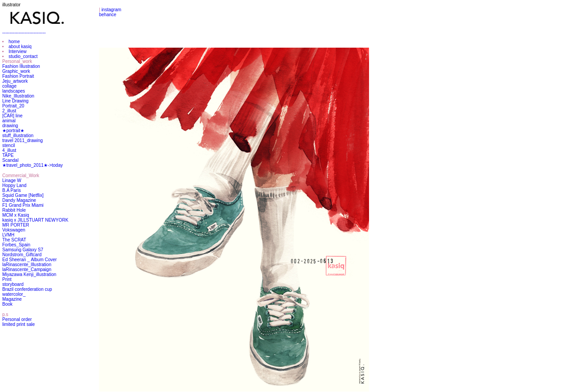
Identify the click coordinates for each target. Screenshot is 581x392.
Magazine (12, 299)
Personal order (17, 319)
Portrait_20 (13, 106)
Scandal (10, 160)
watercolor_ (14, 294)
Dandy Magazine (19, 200)
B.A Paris (11, 190)
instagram (111, 10)
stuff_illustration (18, 136)
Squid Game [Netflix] (23, 195)
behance (108, 15)
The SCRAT (14, 240)
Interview (18, 51)
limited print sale (18, 324)
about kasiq (20, 47)
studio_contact (23, 56)
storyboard (13, 284)
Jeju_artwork (15, 81)
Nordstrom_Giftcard (22, 255)
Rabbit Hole (14, 210)
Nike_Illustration (18, 96)
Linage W (12, 180)
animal (9, 121)
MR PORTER (16, 225)
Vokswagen (14, 230)
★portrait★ (13, 131)
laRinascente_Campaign (27, 269)
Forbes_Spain (16, 245)
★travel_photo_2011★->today (32, 165)
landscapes (14, 91)
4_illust (9, 150)
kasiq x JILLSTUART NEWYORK (35, 220)
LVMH (8, 235)
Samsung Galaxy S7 (23, 250)
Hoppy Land (14, 185)
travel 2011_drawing (23, 140)
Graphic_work (16, 71)
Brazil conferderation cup (27, 289)
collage (9, 86)
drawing (10, 126)
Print (7, 279)
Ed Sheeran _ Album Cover (29, 260)
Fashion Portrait (18, 76)
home (14, 42)
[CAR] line (12, 116)
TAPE (8, 155)
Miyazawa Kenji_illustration (29, 274)
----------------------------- (24, 33)
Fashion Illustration (21, 66)
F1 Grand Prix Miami (23, 205)
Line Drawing (15, 101)
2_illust (9, 111)
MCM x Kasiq (16, 215)
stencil (9, 145)
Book (7, 304)
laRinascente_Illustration (27, 265)
